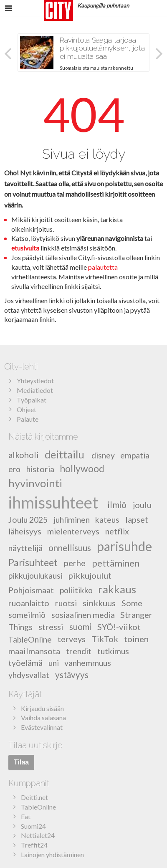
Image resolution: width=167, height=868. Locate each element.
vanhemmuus (88, 663)
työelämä (25, 663)
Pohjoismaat (31, 590)
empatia (135, 455)
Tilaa (21, 762)
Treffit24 (34, 845)
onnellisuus (70, 548)
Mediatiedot (35, 390)
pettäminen (116, 563)
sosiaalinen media (83, 615)
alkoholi (24, 455)
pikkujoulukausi (35, 576)
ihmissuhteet (53, 502)
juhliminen (72, 520)
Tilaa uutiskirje (35, 745)
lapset (137, 519)
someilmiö (27, 615)
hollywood (82, 468)
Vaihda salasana (43, 717)
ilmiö (117, 505)
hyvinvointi (35, 483)
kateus (107, 520)
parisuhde (124, 546)
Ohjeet (27, 409)
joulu (142, 505)
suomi (80, 627)
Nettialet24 (38, 835)
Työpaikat (32, 400)
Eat (26, 816)
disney (103, 455)
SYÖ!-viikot (119, 627)
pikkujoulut (90, 575)
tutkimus (113, 651)
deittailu (65, 454)
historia (40, 469)
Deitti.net (34, 797)
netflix (117, 531)
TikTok (105, 639)
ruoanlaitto (29, 603)
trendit (79, 651)
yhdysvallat (29, 675)
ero (14, 469)
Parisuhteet (33, 562)
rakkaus (117, 589)
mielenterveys (73, 531)
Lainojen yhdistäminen (52, 854)
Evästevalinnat (42, 727)
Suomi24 (33, 826)
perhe (75, 563)
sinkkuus (99, 603)
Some (132, 603)
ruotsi (66, 603)
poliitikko (76, 590)
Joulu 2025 (28, 520)
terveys (72, 639)
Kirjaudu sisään (42, 708)
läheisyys (25, 531)
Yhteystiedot (35, 381)
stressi (51, 627)
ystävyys (72, 675)
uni (54, 663)
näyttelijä (25, 548)
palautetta (103, 267)
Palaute (28, 419)
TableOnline (30, 639)
